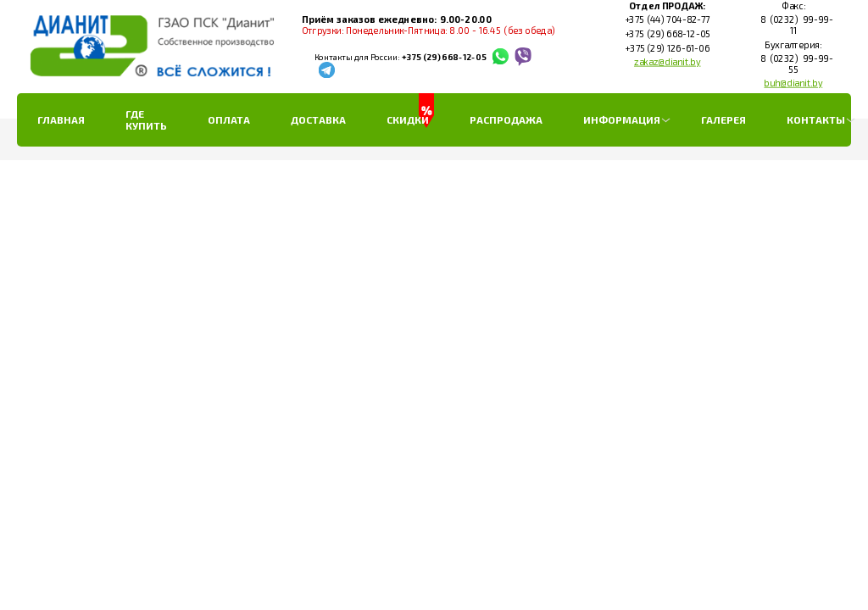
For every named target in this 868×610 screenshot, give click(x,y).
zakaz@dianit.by (668, 62)
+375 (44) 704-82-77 (667, 20)
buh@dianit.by (793, 83)
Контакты (816, 119)
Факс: (793, 6)
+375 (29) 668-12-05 (443, 57)
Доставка (318, 119)
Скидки (408, 119)
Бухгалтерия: (793, 45)
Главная (61, 119)
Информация (622, 119)
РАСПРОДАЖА (506, 119)
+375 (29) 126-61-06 (667, 48)
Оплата (229, 119)
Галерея (723, 119)
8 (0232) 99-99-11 (793, 26)
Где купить (146, 119)
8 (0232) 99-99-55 (793, 64)
